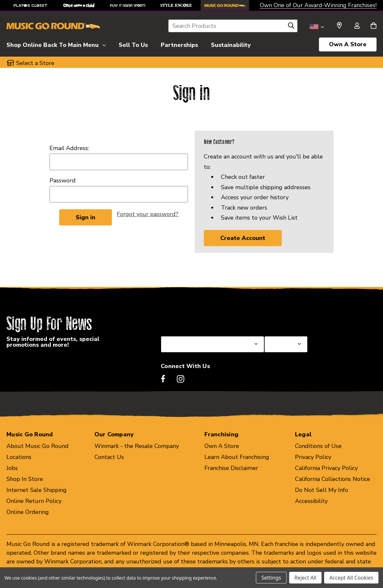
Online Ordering (28, 512)
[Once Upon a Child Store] (79, 5)
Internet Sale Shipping (37, 490)
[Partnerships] (179, 44)
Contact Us (109, 457)
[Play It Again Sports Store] (128, 5)
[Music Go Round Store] (225, 5)
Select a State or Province (196, 321)
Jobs (12, 468)
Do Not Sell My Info (322, 490)
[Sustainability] (231, 44)
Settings (271, 578)
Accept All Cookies (351, 578)
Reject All (305, 578)
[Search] (291, 27)
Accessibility (311, 501)
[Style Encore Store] (176, 5)
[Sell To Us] (133, 44)
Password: (63, 180)
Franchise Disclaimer (231, 468)
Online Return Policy (34, 501)
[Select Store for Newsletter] (286, 344)
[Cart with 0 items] (373, 26)
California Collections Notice (333, 479)
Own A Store (348, 44)
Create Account (243, 238)
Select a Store (283, 321)
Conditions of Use (318, 446)
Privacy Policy (313, 457)
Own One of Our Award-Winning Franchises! (318, 5)
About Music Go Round (38, 446)
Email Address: (69, 148)
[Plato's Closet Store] (31, 5)
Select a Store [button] (35, 63)
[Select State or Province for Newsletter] (213, 344)
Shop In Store (25, 479)
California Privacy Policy (326, 468)
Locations (19, 457)
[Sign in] (357, 26)
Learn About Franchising (237, 457)
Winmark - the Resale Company (137, 446)
